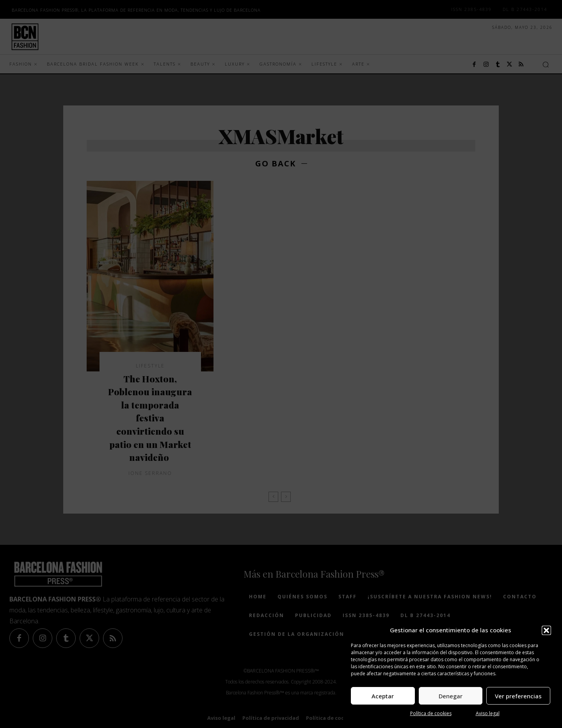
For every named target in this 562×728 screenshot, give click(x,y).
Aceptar (383, 696)
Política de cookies (431, 713)
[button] (546, 630)
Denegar (451, 696)
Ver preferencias (518, 696)
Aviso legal (488, 713)
